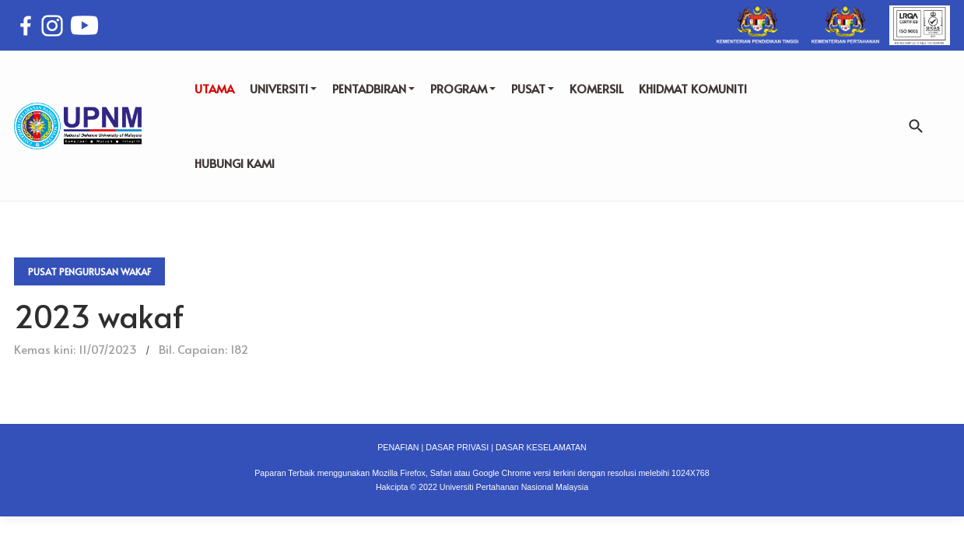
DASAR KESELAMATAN (541, 447)
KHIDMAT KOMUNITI (693, 88)
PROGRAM (463, 88)
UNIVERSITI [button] (283, 88)
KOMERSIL (596, 88)
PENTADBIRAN (373, 88)
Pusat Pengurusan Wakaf (89, 271)
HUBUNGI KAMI (235, 163)
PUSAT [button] (533, 88)
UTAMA (214, 88)
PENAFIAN (398, 447)
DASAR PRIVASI (457, 447)
